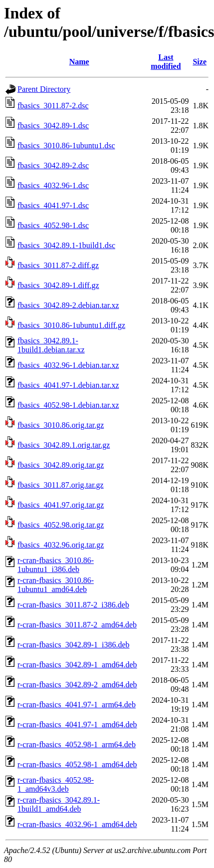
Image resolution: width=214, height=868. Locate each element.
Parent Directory (44, 89)
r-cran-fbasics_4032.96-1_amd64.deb (77, 824)
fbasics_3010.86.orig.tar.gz (61, 425)
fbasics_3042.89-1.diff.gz (58, 285)
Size (200, 62)
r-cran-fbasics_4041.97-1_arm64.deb (77, 705)
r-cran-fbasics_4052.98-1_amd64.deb (77, 764)
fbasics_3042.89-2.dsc (53, 165)
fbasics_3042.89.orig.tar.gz (61, 465)
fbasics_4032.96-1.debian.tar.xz (68, 365)
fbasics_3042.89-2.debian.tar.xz (68, 305)
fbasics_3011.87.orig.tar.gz (61, 485)
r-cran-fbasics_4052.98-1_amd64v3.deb (56, 784)
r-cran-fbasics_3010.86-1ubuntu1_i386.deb (56, 565)
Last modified (166, 62)
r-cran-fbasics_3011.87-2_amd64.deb (77, 625)
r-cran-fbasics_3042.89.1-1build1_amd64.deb (59, 804)
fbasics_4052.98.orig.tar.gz (61, 525)
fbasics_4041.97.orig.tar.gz (61, 505)
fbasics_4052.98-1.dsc (53, 225)
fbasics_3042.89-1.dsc (53, 126)
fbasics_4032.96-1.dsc (53, 185)
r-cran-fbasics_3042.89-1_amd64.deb (77, 665)
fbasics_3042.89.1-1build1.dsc (66, 245)
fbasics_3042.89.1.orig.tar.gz (64, 445)
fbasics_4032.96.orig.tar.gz (61, 545)
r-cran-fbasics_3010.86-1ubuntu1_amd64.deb (56, 585)
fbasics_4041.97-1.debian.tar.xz (68, 385)
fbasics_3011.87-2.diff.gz (58, 265)
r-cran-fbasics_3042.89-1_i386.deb (74, 645)
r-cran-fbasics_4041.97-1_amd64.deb (77, 724)
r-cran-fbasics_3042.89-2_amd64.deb (77, 685)
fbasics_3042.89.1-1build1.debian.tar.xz (51, 345)
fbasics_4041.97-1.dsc (53, 205)
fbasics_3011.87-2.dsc (53, 106)
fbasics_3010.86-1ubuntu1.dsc (66, 145)
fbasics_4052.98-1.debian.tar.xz (68, 405)
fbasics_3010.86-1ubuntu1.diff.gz (71, 325)
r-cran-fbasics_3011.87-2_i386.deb (73, 605)
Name (79, 62)
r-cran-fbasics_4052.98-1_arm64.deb (77, 744)
